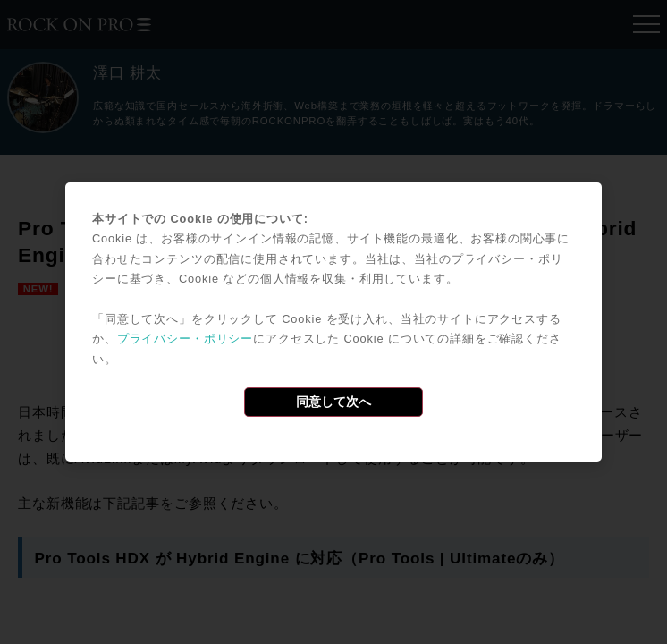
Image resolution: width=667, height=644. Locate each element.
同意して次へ (333, 402)
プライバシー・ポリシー (185, 339)
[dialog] (333, 322)
